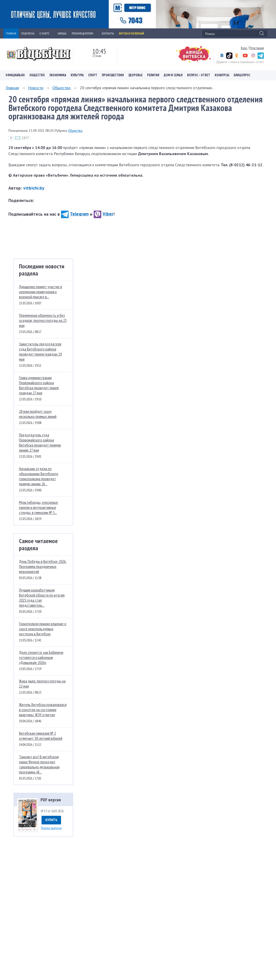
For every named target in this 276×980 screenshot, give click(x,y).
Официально (15, 75)
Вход (244, 48)
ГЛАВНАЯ (11, 33)
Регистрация (257, 48)
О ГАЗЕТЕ (46, 33)
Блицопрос (242, 75)
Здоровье (135, 75)
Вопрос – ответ (199, 75)
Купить (51, 820)
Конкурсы (222, 75)
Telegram (75, 214)
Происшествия (113, 75)
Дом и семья (173, 75)
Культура (77, 75)
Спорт (93, 75)
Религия (153, 75)
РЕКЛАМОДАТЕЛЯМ (84, 33)
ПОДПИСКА (28, 33)
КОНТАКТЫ (108, 33)
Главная (12, 88)
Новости (36, 88)
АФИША (62, 33)
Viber (103, 214)
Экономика (58, 75)
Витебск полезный (132, 33)
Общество (37, 75)
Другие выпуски (51, 828)
